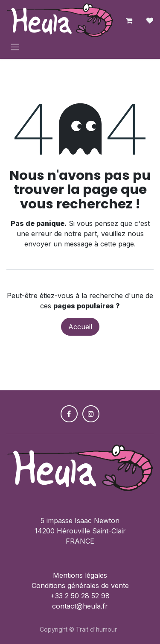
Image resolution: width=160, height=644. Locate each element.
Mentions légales (80, 575)
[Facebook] (69, 414)
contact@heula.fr (80, 606)
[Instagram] (91, 414)
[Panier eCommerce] (129, 20)
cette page (117, 244)
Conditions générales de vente (80, 585)
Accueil (80, 327)
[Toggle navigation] (15, 47)
